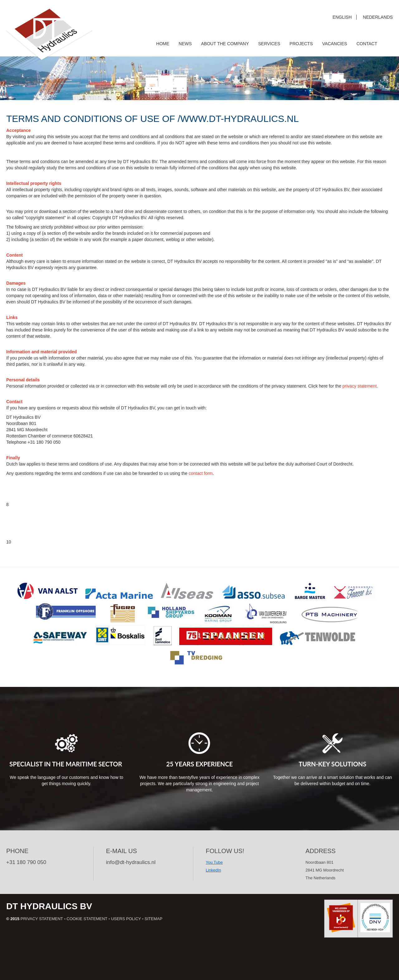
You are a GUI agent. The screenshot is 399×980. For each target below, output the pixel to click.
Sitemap (154, 919)
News (185, 44)
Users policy (126, 919)
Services (269, 44)
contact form (201, 473)
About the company (225, 44)
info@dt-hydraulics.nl (131, 862)
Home (163, 44)
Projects (301, 44)
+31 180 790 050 (26, 862)
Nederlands (378, 17)
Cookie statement (87, 919)
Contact (367, 44)
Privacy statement (42, 919)
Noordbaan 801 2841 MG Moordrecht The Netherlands (325, 870)
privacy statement (360, 386)
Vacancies (335, 44)
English (342, 17)
